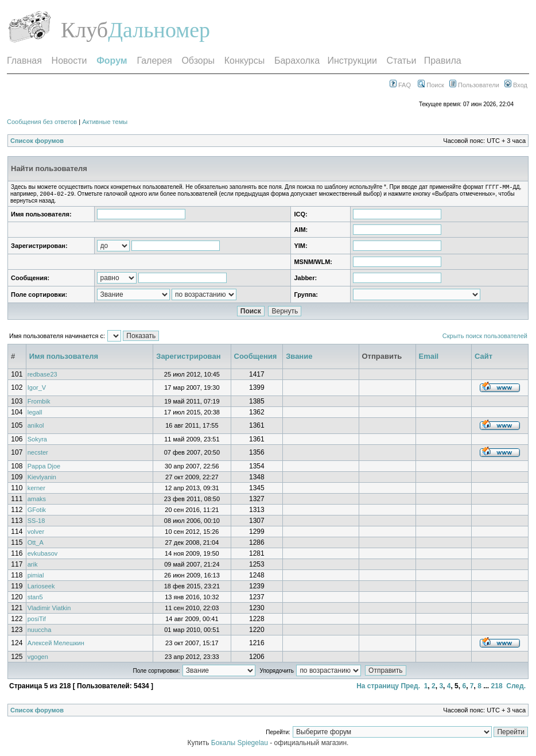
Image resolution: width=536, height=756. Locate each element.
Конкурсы (244, 61)
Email (429, 358)
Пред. (410, 688)
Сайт (483, 358)
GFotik (37, 512)
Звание (299, 358)
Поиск (431, 85)
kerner (36, 490)
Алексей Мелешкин (56, 645)
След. (516, 688)
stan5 (35, 599)
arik (33, 567)
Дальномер (159, 30)
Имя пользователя (64, 358)
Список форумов (37, 141)
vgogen (38, 659)
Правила (443, 61)
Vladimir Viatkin (49, 610)
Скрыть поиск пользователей (485, 338)
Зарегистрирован (188, 358)
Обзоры (198, 61)
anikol (36, 428)
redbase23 (42, 377)
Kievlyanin (42, 479)
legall (35, 414)
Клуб (84, 30)
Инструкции (352, 61)
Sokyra (37, 441)
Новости (69, 61)
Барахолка (297, 61)
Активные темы (105, 122)
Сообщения (256, 358)
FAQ (400, 85)
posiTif (37, 621)
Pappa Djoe (44, 468)
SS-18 (36, 523)
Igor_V (37, 390)
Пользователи (474, 85)
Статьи (402, 61)
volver (36, 534)
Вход (516, 85)
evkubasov (43, 556)
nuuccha (40, 632)
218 (497, 688)
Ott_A (36, 545)
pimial (36, 577)
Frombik (39, 404)
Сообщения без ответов (42, 122)
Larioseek (41, 588)
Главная (24, 61)
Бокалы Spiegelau (240, 745)
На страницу (378, 688)
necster (38, 455)
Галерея (154, 61)
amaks (37, 501)
